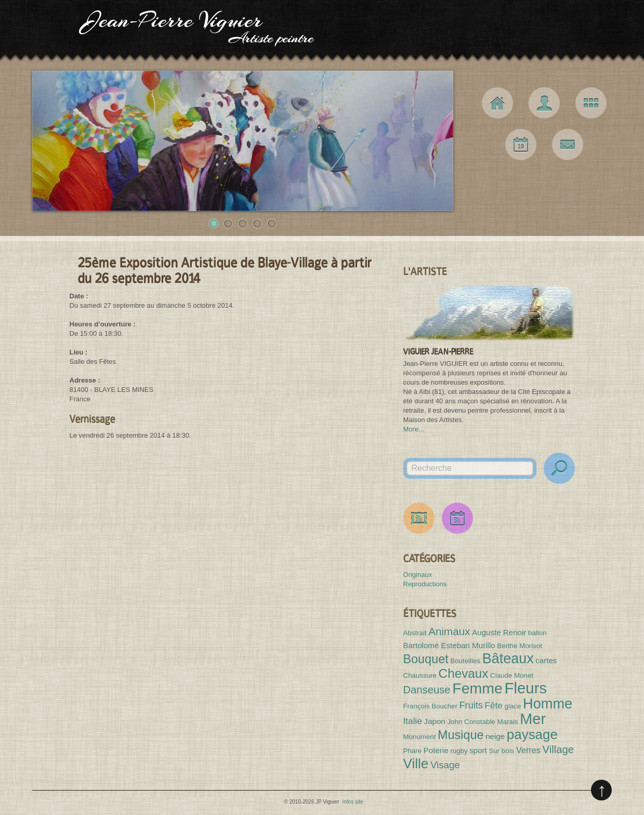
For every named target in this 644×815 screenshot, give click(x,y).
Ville (416, 764)
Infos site (352, 802)
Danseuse (427, 690)
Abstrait (415, 633)
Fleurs (526, 688)
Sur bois (501, 751)
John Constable (471, 722)
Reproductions (425, 584)
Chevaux (464, 673)
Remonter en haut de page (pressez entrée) (601, 790)
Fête (494, 705)
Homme (548, 704)
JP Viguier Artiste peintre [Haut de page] (322, 31)
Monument (420, 737)
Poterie (436, 750)
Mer (533, 719)
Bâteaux (508, 659)
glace (513, 706)
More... (414, 429)
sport (478, 750)
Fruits (471, 705)
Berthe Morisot (520, 646)
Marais (508, 722)
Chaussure (420, 675)
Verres (528, 750)
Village (558, 750)
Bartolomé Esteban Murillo (449, 645)
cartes (546, 660)
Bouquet (426, 659)
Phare (413, 751)
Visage (445, 765)
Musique (461, 735)
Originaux (418, 575)
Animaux (449, 631)
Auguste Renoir (499, 632)
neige (495, 736)
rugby (459, 751)
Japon (435, 721)
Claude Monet (512, 675)
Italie (413, 721)
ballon (537, 633)
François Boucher (430, 706)
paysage (532, 734)
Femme (477, 688)
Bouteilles (465, 661)
